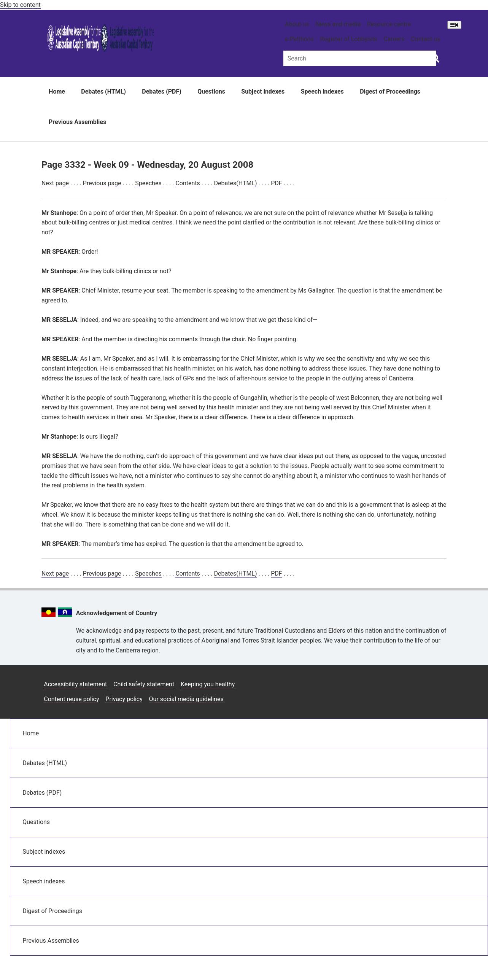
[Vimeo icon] (438, 681)
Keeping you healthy (208, 684)
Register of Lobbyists (349, 39)
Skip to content (20, 5)
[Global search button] (435, 58)
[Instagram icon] (384, 681)
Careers (394, 39)
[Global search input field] (360, 58)
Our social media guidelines (186, 699)
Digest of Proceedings (390, 91)
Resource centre (389, 24)
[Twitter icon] (420, 681)
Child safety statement (144, 684)
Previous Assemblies (77, 122)
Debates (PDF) (162, 91)
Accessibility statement (75, 684)
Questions (211, 91)
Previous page (102, 183)
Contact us (425, 39)
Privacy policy (124, 699)
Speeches (148, 183)
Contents (188, 183)
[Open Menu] (454, 25)
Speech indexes (322, 91)
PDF (276, 183)
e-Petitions (299, 39)
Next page (55, 183)
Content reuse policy (71, 699)
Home (57, 91)
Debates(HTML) (236, 183)
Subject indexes (263, 91)
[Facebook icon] (403, 681)
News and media (338, 24)
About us (297, 24)
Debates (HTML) (103, 91)
